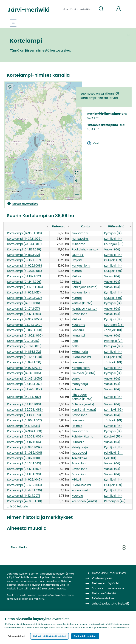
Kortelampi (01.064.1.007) (25, 420)
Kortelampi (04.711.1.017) (24, 309)
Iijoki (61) (110, 458)
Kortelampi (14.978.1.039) (25, 447)
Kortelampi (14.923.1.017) (24, 293)
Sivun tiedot (68, 547)
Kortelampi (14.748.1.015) (24, 373)
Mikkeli (76, 276)
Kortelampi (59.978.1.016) (25, 271)
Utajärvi (77, 260)
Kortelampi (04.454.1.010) (25, 379)
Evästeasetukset (16, 636)
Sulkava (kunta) (83, 404)
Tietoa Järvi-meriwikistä (109, 573)
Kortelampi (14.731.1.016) (24, 303)
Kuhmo (77, 271)
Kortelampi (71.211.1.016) (23, 341)
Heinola (77, 426)
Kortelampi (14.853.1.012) (24, 352)
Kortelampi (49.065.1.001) (25, 501)
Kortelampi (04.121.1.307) (24, 469)
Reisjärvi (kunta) (83, 437)
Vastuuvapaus (102, 578)
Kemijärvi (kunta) (84, 410)
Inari (75, 341)
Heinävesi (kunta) (84, 309)
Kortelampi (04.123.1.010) (24, 404)
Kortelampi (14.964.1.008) (25, 431)
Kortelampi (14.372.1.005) (24, 239)
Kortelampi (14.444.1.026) (25, 490)
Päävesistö (116, 226)
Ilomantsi (78, 336)
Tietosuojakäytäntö (105, 583)
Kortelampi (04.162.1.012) (24, 276)
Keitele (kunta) (82, 303)
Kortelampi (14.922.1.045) (25, 480)
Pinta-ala (59, 226)
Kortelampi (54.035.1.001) (25, 453)
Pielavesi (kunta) (83, 373)
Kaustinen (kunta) (84, 501)
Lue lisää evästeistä (118, 627)
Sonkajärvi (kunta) (85, 287)
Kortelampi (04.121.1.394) (24, 314)
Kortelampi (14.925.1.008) (25, 266)
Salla (75, 346)
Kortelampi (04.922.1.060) (25, 336)
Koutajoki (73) (114, 244)
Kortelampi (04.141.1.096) (24, 282)
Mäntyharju (80, 352)
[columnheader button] (27, 226)
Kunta (85, 226)
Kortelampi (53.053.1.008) (25, 437)
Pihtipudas (79, 395)
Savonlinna (80, 314)
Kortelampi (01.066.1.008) (25, 330)
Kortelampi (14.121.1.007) (24, 496)
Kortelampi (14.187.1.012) (24, 255)
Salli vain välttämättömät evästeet (49, 636)
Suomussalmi (81, 357)
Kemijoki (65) (113, 346)
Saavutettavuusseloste (108, 588)
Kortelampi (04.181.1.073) (24, 415)
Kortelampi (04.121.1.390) (24, 474)
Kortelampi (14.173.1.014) (24, 426)
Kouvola (77, 496)
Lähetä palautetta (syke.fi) (111, 604)
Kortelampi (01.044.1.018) (24, 362)
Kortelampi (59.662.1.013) (25, 485)
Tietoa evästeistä (104, 593)
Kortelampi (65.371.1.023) (24, 346)
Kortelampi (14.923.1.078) (24, 368)
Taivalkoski (79, 458)
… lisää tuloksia (18, 506)
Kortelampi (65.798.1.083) (25, 410)
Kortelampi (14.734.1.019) (24, 397)
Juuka (76, 379)
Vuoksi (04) (112, 249)
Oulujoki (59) (113, 260)
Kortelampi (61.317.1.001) (24, 458)
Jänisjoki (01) (113, 330)
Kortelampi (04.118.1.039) (24, 249)
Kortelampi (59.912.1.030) (25, 298)
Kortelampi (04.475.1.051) (25, 389)
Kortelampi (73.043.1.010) (24, 325)
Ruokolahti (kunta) (85, 249)
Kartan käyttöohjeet (25, 204)
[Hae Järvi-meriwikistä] (79, 9)
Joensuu (78, 330)
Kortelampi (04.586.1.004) (25, 287)
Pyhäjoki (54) (113, 453)
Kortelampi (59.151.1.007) (24, 260)
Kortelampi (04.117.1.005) (24, 442)
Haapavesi (79, 453)
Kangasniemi (81, 266)
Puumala (78, 442)
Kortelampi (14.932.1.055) (25, 319)
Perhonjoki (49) (115, 501)
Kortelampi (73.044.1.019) (25, 244)
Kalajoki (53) (113, 437)
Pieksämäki (80, 233)
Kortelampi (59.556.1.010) (25, 357)
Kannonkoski (81, 490)
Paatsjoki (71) (113, 341)
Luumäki (78, 255)
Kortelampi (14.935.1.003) (25, 233)
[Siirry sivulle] (101, 9)
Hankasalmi (80, 239)
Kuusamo (78, 244)
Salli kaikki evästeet (85, 636)
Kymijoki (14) (113, 233)
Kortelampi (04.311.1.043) (24, 463)
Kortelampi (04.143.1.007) (25, 384)
